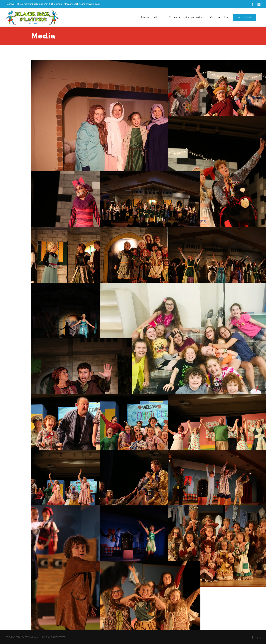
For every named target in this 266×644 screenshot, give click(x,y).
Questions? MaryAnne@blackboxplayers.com (75, 4)
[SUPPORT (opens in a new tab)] (244, 17)
